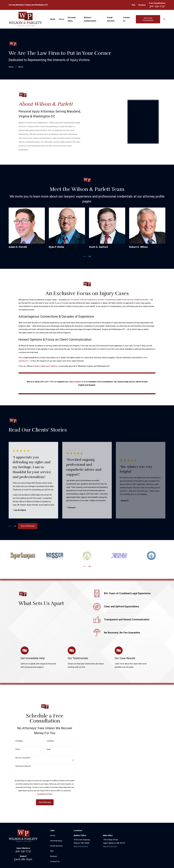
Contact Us (55, 862)
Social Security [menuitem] (111, 19)
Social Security (56, 846)
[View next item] (15, 526)
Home (53, 836)
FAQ (133, 5)
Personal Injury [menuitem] (72, 19)
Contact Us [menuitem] (127, 19)
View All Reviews (28, 526)
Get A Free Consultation (148, 19)
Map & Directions (81, 847)
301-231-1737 (157, 6)
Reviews (142, 5)
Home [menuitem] (53, 19)
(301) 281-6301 (23, 859)
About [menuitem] (62, 19)
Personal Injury (56, 841)
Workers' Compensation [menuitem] (90, 19)
